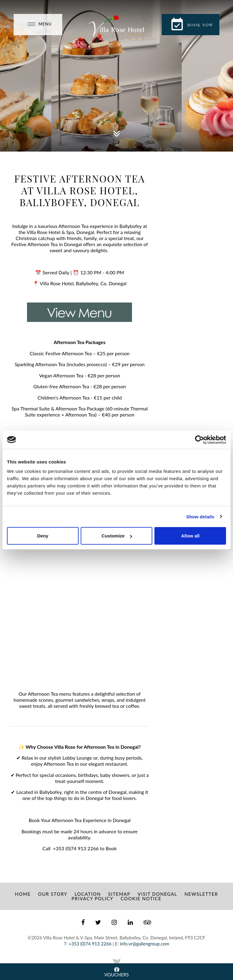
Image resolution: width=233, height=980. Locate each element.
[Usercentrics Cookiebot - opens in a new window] (199, 440)
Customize (117, 536)
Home (23, 894)
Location (88, 894)
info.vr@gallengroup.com (144, 944)
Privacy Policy (93, 898)
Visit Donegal (157, 894)
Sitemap (119, 894)
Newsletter (201, 894)
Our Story (53, 894)
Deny (43, 536)
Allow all (190, 536)
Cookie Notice (141, 898)
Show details (200, 516)
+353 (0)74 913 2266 (76, 848)
